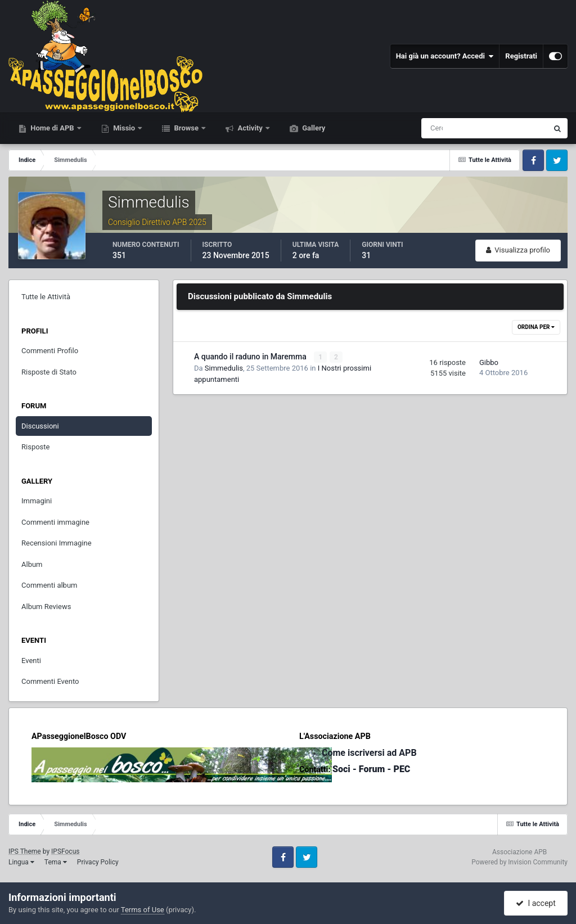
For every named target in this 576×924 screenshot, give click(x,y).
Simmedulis (224, 368)
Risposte (35, 447)
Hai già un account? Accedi (445, 56)
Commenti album (49, 585)
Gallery (313, 128)
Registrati (521, 56)
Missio (124, 128)
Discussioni (40, 426)
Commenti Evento (50, 681)
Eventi (31, 661)
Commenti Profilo (50, 351)
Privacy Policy (98, 862)
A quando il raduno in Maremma (251, 357)
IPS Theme (25, 851)
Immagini (37, 501)
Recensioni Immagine (57, 543)
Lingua (21, 862)
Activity (250, 128)
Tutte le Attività (46, 297)
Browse (186, 128)
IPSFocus (65, 851)
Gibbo (489, 362)
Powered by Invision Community (519, 862)
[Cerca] (438, 128)
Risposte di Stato (49, 372)
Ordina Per (536, 327)
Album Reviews (46, 607)
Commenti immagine (55, 522)
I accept (535, 903)
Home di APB (52, 128)
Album (32, 564)
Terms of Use (143, 910)
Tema (56, 862)
